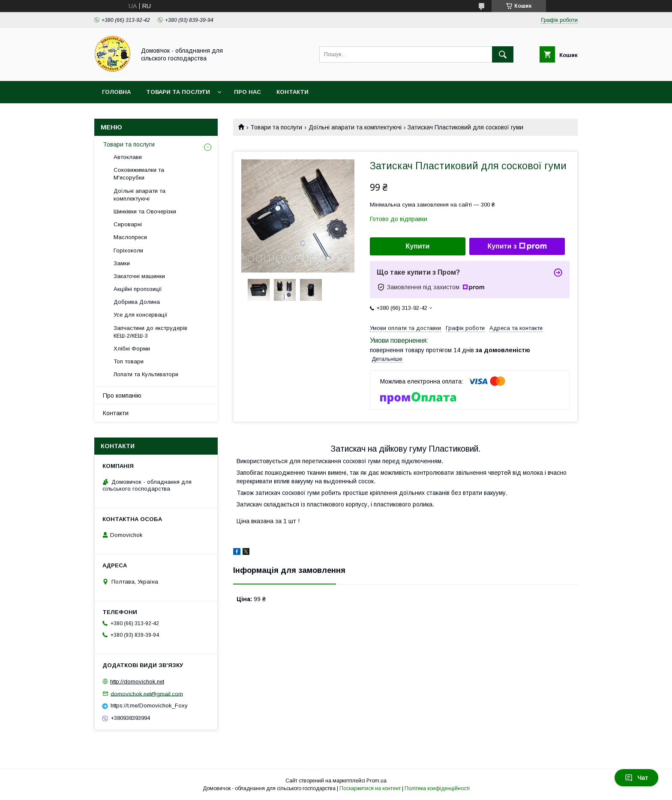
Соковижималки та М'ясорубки (139, 174)
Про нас (247, 92)
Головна (116, 92)
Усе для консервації (141, 315)
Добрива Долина (137, 302)
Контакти (292, 92)
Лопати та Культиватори (146, 374)
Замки (122, 263)
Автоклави (128, 157)
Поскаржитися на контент (370, 788)
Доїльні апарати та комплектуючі (355, 127)
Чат (636, 778)
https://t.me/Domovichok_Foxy (149, 706)
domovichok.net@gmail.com (147, 694)
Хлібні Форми (132, 349)
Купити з (517, 246)
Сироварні (128, 224)
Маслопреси (130, 237)
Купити (418, 246)
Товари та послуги (178, 92)
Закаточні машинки (139, 276)
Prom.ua (376, 781)
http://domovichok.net (137, 682)
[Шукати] (503, 54)
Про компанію (122, 396)
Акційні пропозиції (138, 289)
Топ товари (129, 361)
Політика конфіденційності (437, 788)
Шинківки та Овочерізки (145, 211)
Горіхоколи (128, 250)
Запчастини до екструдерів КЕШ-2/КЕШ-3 (150, 332)
